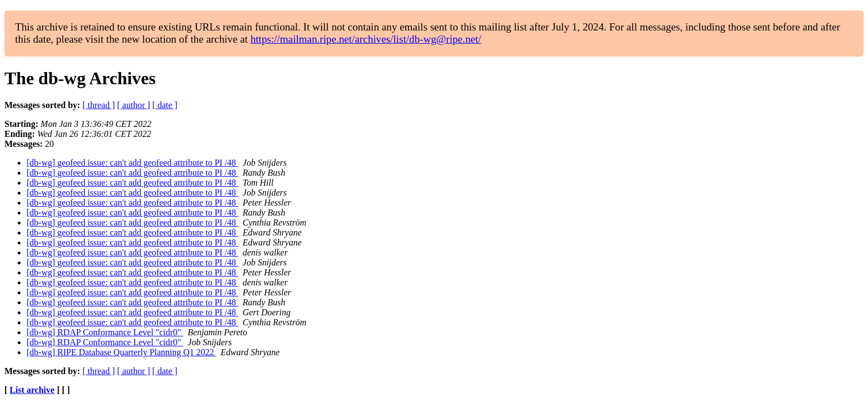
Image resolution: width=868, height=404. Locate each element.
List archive (32, 390)
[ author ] (134, 105)
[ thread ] (99, 105)
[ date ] (165, 105)
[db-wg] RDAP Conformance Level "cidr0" (105, 332)
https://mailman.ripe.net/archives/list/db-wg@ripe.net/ (366, 39)
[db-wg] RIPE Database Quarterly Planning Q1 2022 (122, 352)
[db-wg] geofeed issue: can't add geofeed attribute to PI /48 (132, 163)
